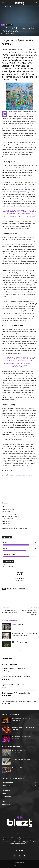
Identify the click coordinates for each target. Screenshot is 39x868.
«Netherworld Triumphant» (14, 69)
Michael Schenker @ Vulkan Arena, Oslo (16, 677)
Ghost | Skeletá (17, 625)
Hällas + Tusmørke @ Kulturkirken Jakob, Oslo (9, 611)
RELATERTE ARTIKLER (9, 620)
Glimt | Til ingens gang (20, 642)
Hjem (2, 7)
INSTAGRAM (7, 659)
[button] (3, 2)
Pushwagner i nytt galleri (19, 750)
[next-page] (21, 651)
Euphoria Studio (21, 866)
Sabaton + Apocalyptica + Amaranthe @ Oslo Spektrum (29, 612)
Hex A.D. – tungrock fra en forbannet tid (21, 475)
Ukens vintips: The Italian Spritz (21, 759)
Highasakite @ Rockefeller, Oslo (13, 685)
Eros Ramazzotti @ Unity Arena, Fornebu (16, 693)
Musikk (7, 7)
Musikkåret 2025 (17, 768)
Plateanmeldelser (15, 7)
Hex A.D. (9, 589)
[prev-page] (18, 651)
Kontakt (22, 863)
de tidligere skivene (20, 192)
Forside (17, 863)
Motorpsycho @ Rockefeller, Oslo (13, 668)
